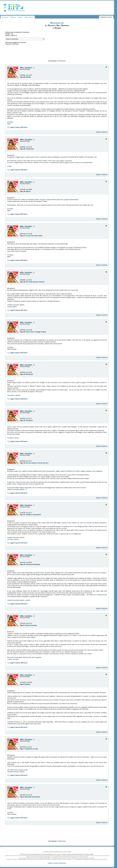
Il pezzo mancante (31, 625)
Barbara (27, 684)
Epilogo (28, 77)
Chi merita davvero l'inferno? (35, 282)
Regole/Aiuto (29, 17)
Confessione (30, 149)
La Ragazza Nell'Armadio (57, 25)
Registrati (103, 17)
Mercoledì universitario (32, 797)
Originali (13, 17)
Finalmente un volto (31, 749)
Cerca (21, 17)
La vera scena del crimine (34, 236)
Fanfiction (5, 17)
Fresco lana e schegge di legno (36, 332)
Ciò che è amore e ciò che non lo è (37, 463)
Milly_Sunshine (26, 68)
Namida (58, 28)
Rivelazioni (29, 374)
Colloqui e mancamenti (33, 515)
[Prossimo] (62, 61)
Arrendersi (29, 420)
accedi (110, 17)
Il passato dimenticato (33, 564)
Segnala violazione (102, 132)
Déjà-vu (28, 191)
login (17, 44)
